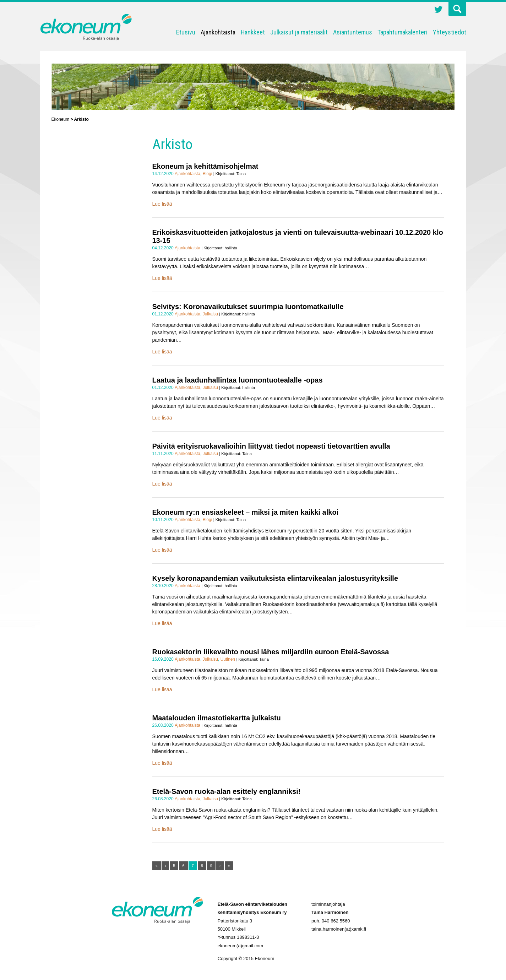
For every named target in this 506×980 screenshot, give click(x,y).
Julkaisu (210, 314)
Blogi (208, 174)
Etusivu (186, 32)
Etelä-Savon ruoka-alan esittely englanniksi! (227, 791)
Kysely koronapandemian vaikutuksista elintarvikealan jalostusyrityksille (275, 578)
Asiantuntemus (353, 32)
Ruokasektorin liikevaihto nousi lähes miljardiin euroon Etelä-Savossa (271, 652)
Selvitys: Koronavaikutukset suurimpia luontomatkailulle (248, 307)
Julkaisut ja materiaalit (299, 32)
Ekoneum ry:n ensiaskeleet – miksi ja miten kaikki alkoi (246, 512)
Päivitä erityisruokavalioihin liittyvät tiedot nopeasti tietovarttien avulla (271, 446)
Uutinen (228, 659)
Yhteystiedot (450, 32)
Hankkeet (253, 32)
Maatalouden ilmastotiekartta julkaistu (217, 718)
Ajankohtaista (218, 32)
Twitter (439, 10)
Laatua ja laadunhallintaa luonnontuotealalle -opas (238, 380)
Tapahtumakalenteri (402, 32)
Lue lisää (162, 204)
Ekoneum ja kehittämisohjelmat (205, 166)
